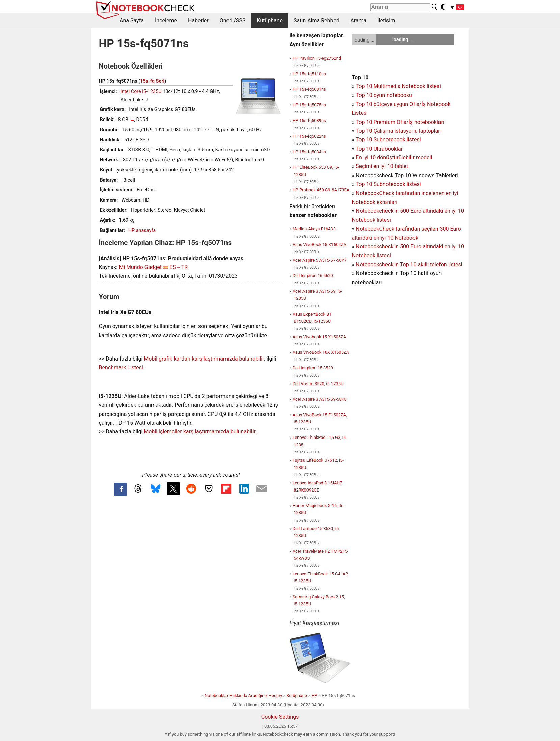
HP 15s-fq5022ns (309, 136)
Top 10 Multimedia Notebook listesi (398, 86)
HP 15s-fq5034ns (309, 152)
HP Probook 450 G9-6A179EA (321, 190)
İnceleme (166, 20)
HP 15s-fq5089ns (309, 120)
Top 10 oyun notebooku (384, 95)
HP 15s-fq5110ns (309, 74)
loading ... (364, 40)
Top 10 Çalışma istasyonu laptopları (399, 131)
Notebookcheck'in (378, 247)
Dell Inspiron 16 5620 (313, 276)
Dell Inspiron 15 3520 (313, 368)
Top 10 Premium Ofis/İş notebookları (400, 122)
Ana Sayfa (132, 20)
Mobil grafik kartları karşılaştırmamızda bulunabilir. (205, 359)
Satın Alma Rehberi (316, 20)
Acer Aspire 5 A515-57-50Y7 (320, 260)
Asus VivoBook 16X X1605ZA (321, 352)
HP (314, 696)
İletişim (386, 20)
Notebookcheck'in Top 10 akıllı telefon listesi (409, 264)
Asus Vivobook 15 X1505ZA (319, 337)
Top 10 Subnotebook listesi (388, 140)
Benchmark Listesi (121, 367)
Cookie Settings (280, 717)
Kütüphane (270, 20)
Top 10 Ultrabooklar (379, 149)
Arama (358, 20)
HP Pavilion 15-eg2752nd (317, 58)
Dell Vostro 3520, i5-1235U (318, 384)
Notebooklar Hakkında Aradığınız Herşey (243, 696)
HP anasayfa (142, 230)
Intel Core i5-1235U (141, 92)
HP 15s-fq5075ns (309, 105)
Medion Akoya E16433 (314, 229)
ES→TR (179, 267)
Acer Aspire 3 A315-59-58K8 (320, 399)
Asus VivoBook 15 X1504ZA (319, 245)
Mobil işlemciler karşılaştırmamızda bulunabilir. (200, 432)
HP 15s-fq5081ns (309, 89)
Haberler (198, 20)
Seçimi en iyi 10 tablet (382, 166)
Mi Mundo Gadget (140, 267)
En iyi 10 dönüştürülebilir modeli (394, 157)
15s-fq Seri (152, 81)
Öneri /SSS (233, 20)
